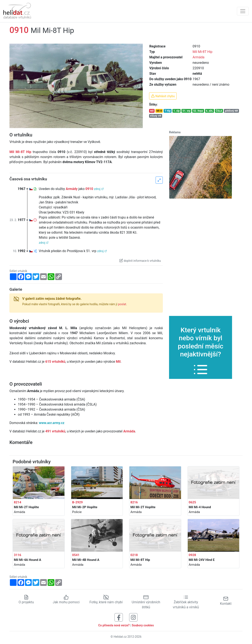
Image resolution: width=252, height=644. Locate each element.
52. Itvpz (198, 111)
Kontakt (226, 601)
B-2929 (78, 502)
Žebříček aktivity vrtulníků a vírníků (186, 602)
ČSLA (219, 111)
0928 (192, 555)
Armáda (198, 57)
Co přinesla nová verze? (114, 625)
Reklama (175, 132)
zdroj (99, 189)
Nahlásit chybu (163, 96)
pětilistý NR (231, 111)
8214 (18, 502)
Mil (152, 111)
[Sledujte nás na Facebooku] (119, 617)
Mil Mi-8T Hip (202, 52)
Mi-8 (159, 111)
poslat (122, 304)
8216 (134, 502)
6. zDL (209, 111)
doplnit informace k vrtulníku (140, 260)
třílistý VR (156, 116)
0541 (76, 555)
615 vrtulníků (55, 362)
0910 (89, 189)
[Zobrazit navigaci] (243, 11)
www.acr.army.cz (52, 423)
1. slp (177, 111)
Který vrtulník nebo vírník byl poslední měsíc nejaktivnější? (201, 349)
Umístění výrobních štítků (146, 602)
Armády (72, 189)
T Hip (168, 111)
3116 (18, 555)
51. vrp (186, 111)
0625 (192, 502)
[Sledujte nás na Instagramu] (133, 617)
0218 (134, 555)
